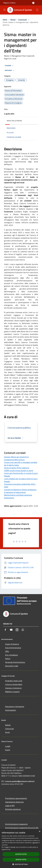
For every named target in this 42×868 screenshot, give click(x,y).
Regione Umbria (9, 3)
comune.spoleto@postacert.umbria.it (20, 781)
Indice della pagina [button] (14, 121)
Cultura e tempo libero (14, 684)
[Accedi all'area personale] (33, 3)
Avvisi (7, 732)
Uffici (7, 651)
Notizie (8, 725)
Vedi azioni (10, 70)
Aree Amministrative (13, 648)
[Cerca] (37, 10)
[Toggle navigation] (4, 10)
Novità (13, 20)
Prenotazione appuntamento (16, 798)
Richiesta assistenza (13, 809)
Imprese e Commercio (13, 688)
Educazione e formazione (15, 706)
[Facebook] (5, 630)
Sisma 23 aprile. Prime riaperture (17, 468)
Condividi (9, 66)
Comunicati (23, 20)
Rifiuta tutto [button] (21, 860)
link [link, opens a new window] (9, 849)
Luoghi (8, 746)
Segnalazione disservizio (14, 802)
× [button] (39, 832)
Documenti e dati (12, 666)
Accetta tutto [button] (21, 854)
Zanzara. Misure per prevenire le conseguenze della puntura (16, 458)
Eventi (8, 750)
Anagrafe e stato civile (14, 681)
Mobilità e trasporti (12, 692)
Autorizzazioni (11, 710)
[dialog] (21, 849)
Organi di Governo (12, 644)
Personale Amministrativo (15, 662)
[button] (21, 864)
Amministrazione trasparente (16, 824)
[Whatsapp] (23, 630)
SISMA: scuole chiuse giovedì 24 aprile (19, 470)
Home (5, 20)
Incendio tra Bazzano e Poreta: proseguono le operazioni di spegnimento (20, 491)
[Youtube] (11, 630)
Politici (8, 659)
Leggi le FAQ (10, 806)
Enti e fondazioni (12, 655)
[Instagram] (17, 630)
